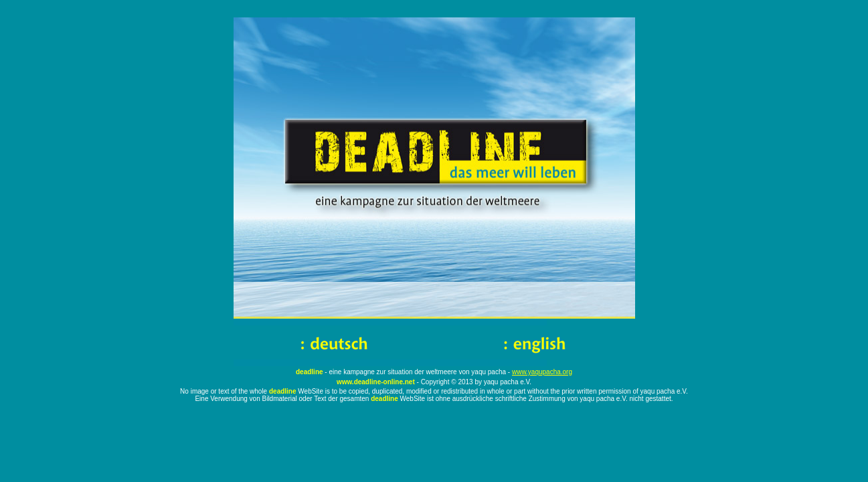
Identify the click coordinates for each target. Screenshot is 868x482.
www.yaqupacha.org (542, 372)
